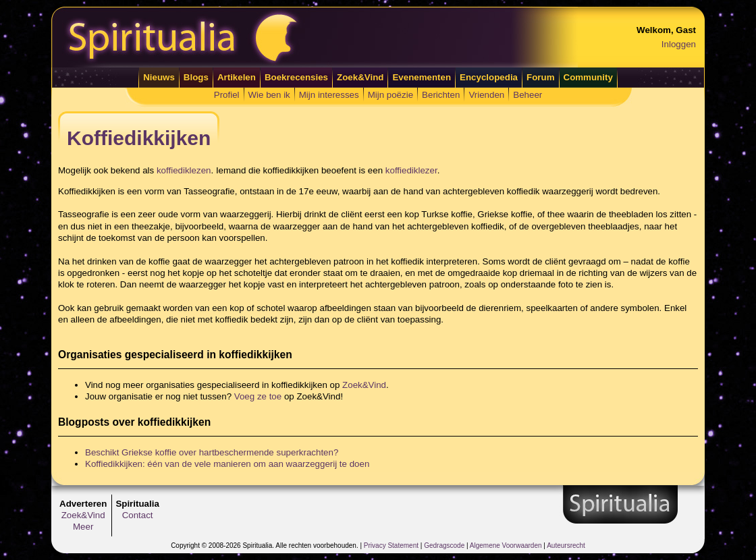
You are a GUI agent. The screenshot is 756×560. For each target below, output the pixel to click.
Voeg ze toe (258, 396)
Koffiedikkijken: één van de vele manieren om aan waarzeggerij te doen (227, 464)
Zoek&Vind (360, 77)
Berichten (441, 95)
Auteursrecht (566, 545)
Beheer (528, 95)
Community (588, 77)
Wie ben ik (269, 95)
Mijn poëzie (390, 95)
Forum (540, 77)
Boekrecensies (296, 77)
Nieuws (159, 77)
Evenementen (422, 77)
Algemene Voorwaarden (506, 545)
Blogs (196, 77)
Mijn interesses (329, 95)
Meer (83, 527)
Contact (138, 515)
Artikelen (237, 77)
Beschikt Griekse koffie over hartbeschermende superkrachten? (212, 452)
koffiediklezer (411, 170)
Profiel (227, 95)
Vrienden (486, 95)
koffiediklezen (184, 170)
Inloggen (679, 44)
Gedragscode (444, 545)
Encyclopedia (489, 77)
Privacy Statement (391, 545)
